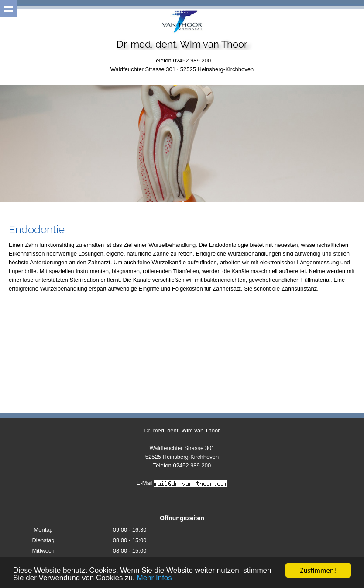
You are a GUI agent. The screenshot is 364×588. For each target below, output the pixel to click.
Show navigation (9, 9)
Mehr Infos (155, 578)
